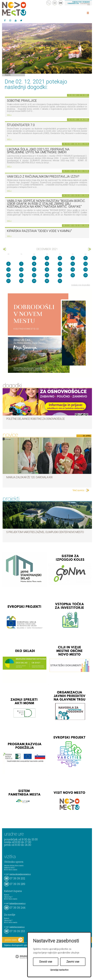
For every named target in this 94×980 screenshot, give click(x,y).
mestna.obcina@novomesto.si (20, 874)
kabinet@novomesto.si (17, 903)
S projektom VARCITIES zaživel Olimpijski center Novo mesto (45, 532)
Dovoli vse (46, 962)
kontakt (55, 3)
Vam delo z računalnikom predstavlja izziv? (43, 177)
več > (9, 115)
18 (73, 269)
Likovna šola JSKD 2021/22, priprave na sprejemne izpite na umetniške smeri (38, 151)
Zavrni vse (73, 962)
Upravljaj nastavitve (59, 970)
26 (86, 275)
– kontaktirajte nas (79, 3)
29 (34, 281)
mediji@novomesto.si (17, 927)
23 (47, 275)
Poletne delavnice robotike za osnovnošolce (35, 419)
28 (21, 281)
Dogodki (8, 75)
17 (60, 269)
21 (21, 275)
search (49, 3)
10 (60, 264)
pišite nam (14, 940)
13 (8, 269)
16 (47, 269)
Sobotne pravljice (22, 101)
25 (73, 275)
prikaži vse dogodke (81, 285)
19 (86, 269)
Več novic (78, 490)
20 (8, 275)
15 (34, 269)
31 (60, 281)
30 (47, 281)
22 (34, 275)
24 (60, 275)
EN (61, 3)
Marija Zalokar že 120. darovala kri (29, 477)
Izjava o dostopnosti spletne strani (21, 945)
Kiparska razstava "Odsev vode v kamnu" (39, 231)
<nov (5, 249)
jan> (89, 249)
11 (73, 264)
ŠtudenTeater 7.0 (21, 125)
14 (21, 269)
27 (8, 281)
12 (86, 264)
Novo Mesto (20, 9)
